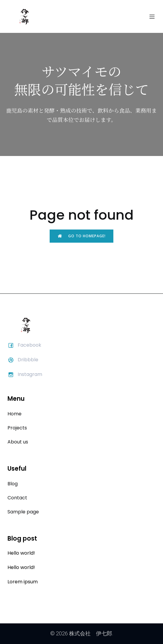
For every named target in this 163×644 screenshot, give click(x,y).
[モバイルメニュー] (152, 16)
